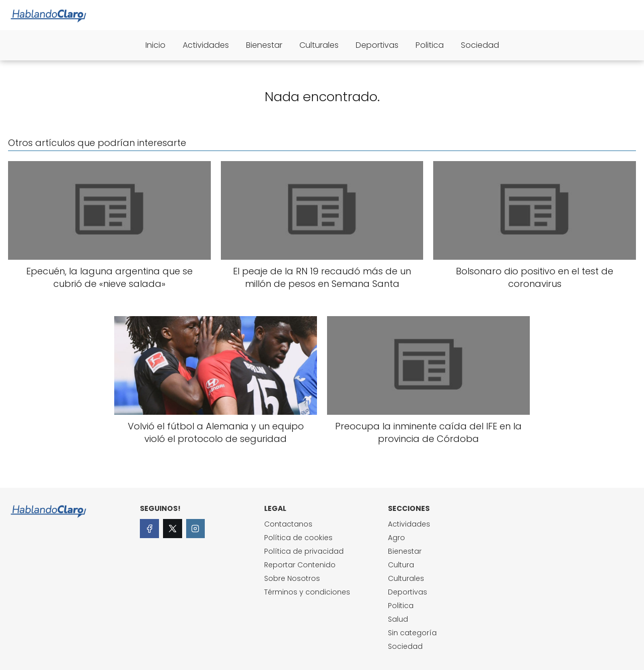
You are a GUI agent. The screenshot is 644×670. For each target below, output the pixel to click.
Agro (396, 538)
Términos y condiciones (307, 592)
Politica (430, 45)
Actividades (206, 45)
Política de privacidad (304, 551)
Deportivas (377, 45)
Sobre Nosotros (292, 578)
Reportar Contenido (300, 565)
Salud (398, 619)
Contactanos (288, 524)
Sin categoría (412, 633)
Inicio (155, 45)
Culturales (319, 45)
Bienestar (264, 45)
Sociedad (480, 45)
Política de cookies (298, 538)
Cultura (401, 565)
